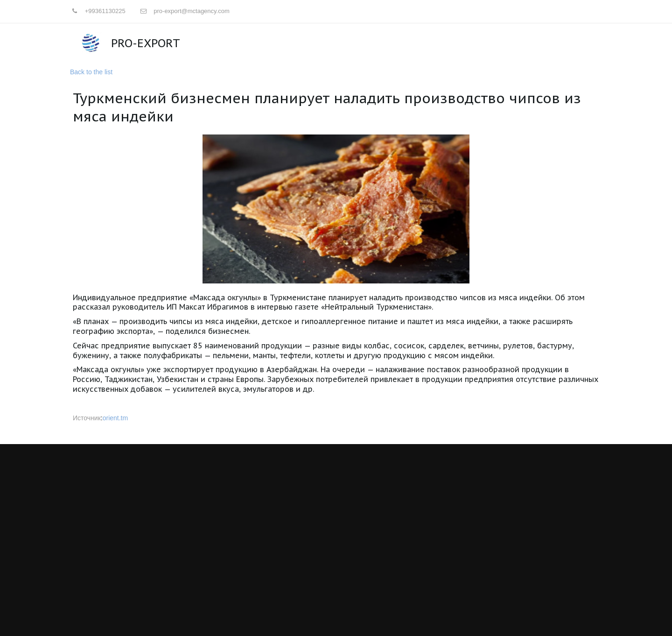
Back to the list (91, 72)
